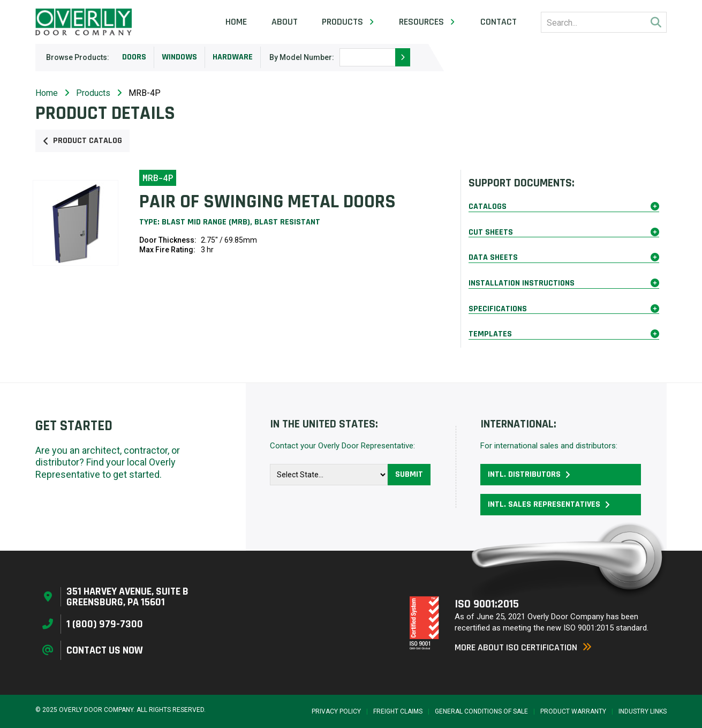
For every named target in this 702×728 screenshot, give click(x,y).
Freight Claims (398, 711)
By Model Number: (302, 57)
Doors (134, 57)
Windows (179, 57)
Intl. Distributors (529, 474)
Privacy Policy (336, 711)
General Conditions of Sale (481, 711)
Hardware (233, 57)
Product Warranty (573, 711)
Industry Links (643, 711)
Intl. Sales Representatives (549, 504)
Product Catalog (82, 141)
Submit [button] (409, 474)
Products (93, 93)
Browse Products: (78, 57)
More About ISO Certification (523, 647)
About (285, 22)
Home (236, 22)
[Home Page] (84, 22)
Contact (499, 22)
